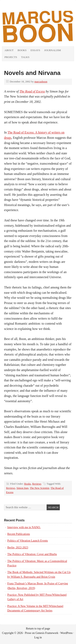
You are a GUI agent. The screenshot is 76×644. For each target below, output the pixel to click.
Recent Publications (19, 534)
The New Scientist (40, 488)
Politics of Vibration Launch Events (28, 541)
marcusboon (41, 82)
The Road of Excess (32, 91)
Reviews (37, 484)
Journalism (52, 50)
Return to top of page (38, 629)
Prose (28, 633)
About (9, 50)
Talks (25, 57)
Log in (38, 637)
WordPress (66, 633)
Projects (11, 57)
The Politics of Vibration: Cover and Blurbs (32, 554)
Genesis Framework (47, 633)
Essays (35, 50)
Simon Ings (22, 488)
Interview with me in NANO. (24, 527)
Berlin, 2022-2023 (18, 548)
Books (22, 50)
